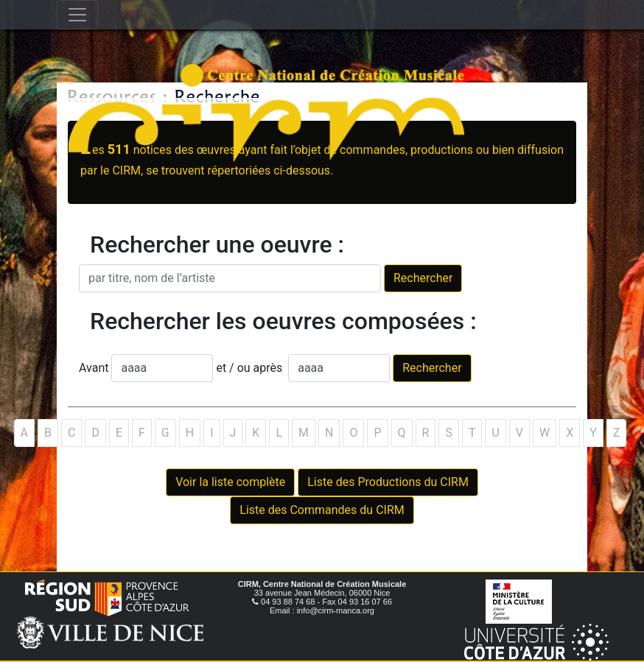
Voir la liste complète (230, 482)
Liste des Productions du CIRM (388, 482)
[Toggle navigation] (77, 15)
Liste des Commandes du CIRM (322, 510)
